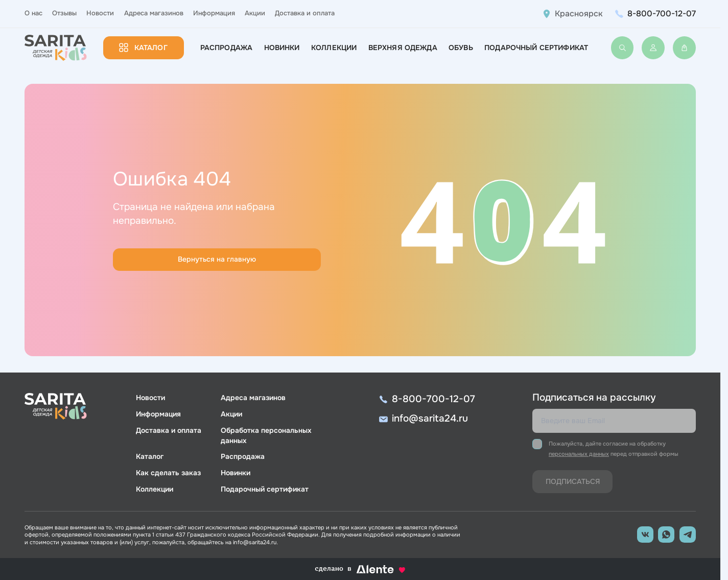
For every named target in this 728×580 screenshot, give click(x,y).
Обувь (461, 48)
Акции (255, 13)
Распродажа (226, 48)
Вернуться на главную (217, 259)
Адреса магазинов (154, 13)
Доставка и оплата (305, 13)
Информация (214, 13)
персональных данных (579, 454)
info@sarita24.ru (430, 419)
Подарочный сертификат (536, 48)
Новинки (282, 48)
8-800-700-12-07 (662, 14)
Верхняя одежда (403, 48)
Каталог (151, 48)
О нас (33, 13)
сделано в (360, 569)
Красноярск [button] (579, 14)
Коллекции (334, 48)
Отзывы (64, 13)
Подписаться (573, 481)
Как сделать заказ (168, 473)
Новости (100, 13)
